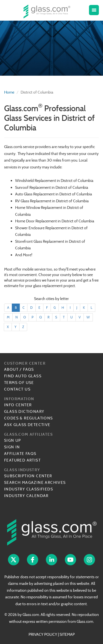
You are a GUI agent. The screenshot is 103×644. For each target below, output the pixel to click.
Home (9, 92)
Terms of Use (19, 383)
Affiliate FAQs (20, 454)
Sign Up (13, 440)
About (11, 369)
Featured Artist (22, 460)
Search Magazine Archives (35, 482)
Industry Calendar (26, 496)
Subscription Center (28, 476)
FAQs (29, 369)
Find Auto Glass (23, 376)
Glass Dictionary (24, 411)
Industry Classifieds (29, 489)
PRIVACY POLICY (43, 634)
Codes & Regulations (29, 418)
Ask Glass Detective (27, 425)
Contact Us (17, 389)
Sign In (12, 447)
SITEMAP (67, 634)
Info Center (18, 405)
